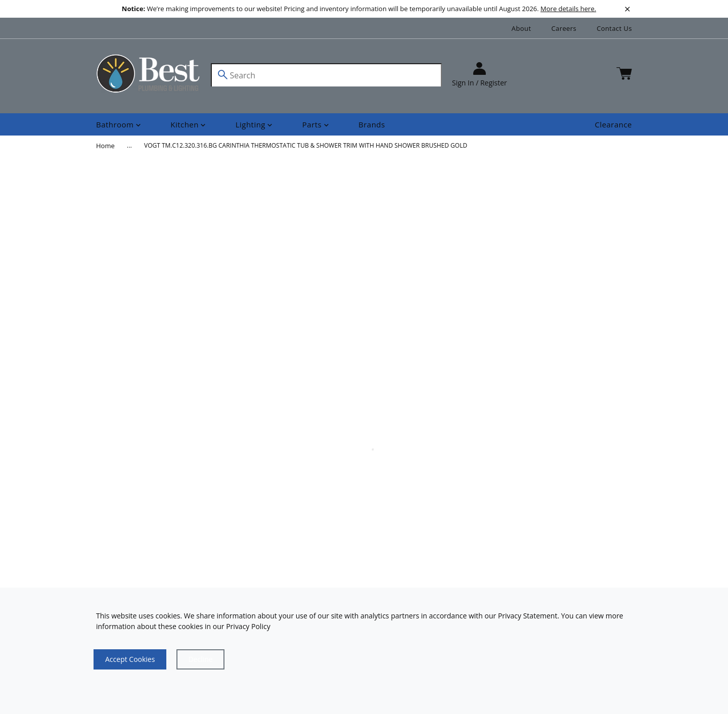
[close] (627, 9)
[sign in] (480, 75)
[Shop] (119, 125)
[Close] (200, 659)
